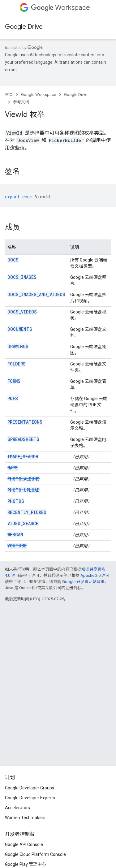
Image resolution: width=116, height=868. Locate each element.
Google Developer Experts (30, 798)
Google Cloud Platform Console (35, 854)
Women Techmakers (25, 818)
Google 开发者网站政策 (83, 582)
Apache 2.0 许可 (95, 575)
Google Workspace (39, 95)
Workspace (60, 8)
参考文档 (21, 102)
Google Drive (24, 27)
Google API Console (24, 844)
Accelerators (17, 808)
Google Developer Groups (30, 788)
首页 (9, 95)
